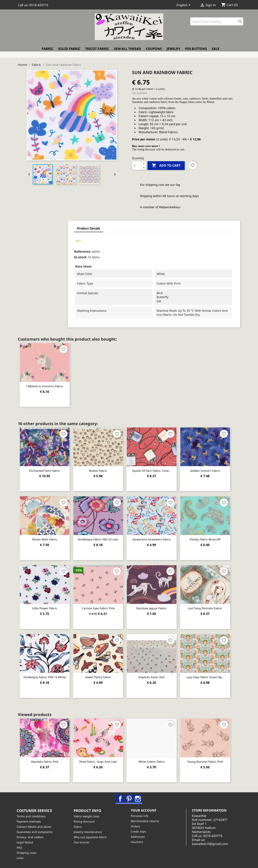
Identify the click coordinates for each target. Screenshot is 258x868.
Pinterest (129, 796)
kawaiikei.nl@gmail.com (214, 844)
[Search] (217, 24)
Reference (38, 250)
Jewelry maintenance (89, 832)
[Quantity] (137, 164)
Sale (216, 51)
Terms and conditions (32, 816)
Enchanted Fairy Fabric (46, 468)
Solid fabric (69, 51)
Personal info (141, 816)
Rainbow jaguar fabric (156, 606)
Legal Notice (26, 842)
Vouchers (138, 842)
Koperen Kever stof (156, 674)
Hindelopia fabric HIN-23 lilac (101, 537)
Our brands (83, 842)
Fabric (47, 51)
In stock (36, 255)
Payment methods (30, 821)
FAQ (21, 847)
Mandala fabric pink (45, 759)
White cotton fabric (156, 759)
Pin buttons (196, 51)
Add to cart (166, 164)
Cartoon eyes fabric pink (101, 606)
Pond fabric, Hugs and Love (101, 759)
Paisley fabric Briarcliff (211, 537)
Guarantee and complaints (36, 832)
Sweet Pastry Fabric (101, 674)
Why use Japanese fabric (91, 837)
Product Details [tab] (44, 226)
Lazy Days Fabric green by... (211, 674)
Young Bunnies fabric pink (211, 759)
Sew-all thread (127, 51)
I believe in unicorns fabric (45, 384)
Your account (145, 810)
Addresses (139, 836)
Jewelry (173, 51)
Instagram (138, 796)
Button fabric (101, 468)
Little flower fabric (45, 606)
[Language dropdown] (184, 5)
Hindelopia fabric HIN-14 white (45, 674)
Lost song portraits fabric (211, 606)
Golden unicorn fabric (211, 468)
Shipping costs (28, 852)
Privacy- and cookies (31, 837)
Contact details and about (35, 826)
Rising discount (85, 821)
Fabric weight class (88, 816)
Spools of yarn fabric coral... (156, 468)
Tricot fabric (97, 51)
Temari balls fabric (46, 537)
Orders (137, 826)
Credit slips (140, 831)
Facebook (120, 796)
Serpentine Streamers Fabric (156, 537)
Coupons (154, 51)
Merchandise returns (146, 821)
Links (21, 858)
